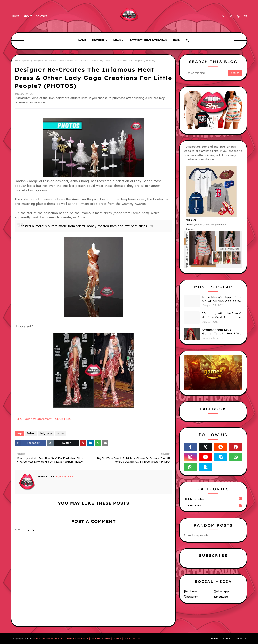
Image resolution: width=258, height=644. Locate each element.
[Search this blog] (206, 73)
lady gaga (46, 433)
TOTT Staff (64, 477)
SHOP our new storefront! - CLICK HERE (44, 419)
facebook (191, 592)
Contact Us (240, 639)
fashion (31, 433)
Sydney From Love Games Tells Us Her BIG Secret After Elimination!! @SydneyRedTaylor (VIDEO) (221, 332)
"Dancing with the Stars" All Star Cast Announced (222, 315)
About (28, 16)
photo (27, 61)
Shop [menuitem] (176, 41)
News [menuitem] (117, 41)
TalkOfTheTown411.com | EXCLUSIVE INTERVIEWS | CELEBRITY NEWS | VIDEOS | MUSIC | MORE (86, 639)
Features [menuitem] (98, 41)
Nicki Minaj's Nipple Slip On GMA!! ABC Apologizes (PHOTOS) (222, 299)
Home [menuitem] (82, 41)
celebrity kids (214, 506)
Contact (41, 16)
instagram (192, 597)
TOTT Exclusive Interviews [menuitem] (148, 41)
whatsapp (223, 592)
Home (16, 16)
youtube (222, 597)
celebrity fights (214, 499)
